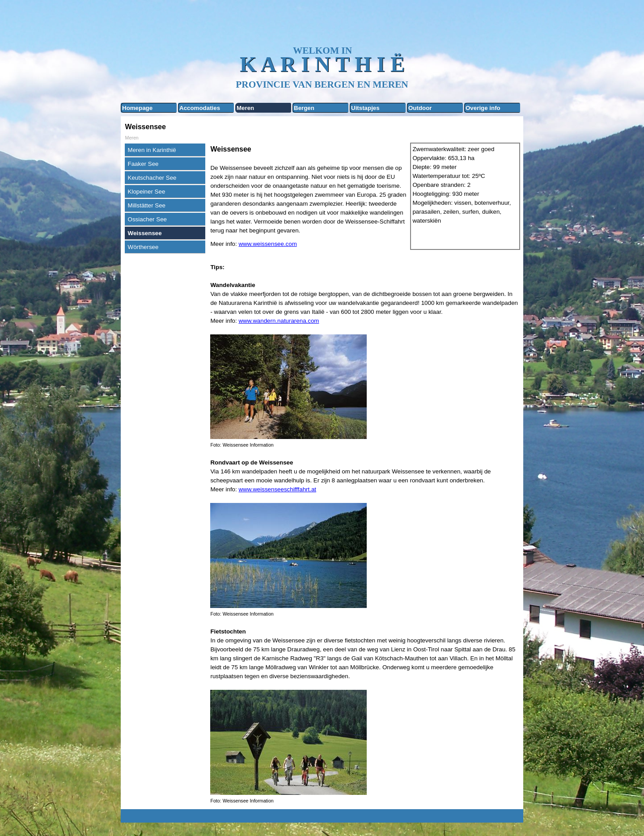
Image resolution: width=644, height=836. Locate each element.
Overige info (483, 108)
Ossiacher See (147, 219)
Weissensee (145, 233)
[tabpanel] (308, 196)
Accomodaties (200, 108)
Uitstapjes (365, 108)
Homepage (137, 108)
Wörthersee (143, 247)
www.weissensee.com (267, 244)
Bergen (304, 108)
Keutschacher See (152, 178)
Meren (245, 108)
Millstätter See (147, 205)
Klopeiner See (147, 192)
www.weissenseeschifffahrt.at (277, 489)
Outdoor (420, 108)
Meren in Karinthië (152, 150)
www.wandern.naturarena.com (279, 321)
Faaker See (143, 164)
